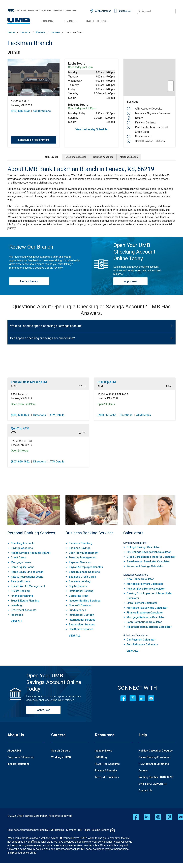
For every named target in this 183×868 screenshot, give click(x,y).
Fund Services (77, 610)
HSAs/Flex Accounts (107, 764)
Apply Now (130, 281)
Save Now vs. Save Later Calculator (148, 561)
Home (11, 32)
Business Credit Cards (82, 577)
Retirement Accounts (24, 610)
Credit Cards (18, 557)
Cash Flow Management (84, 553)
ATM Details (57, 415)
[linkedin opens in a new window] (147, 817)
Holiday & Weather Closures (156, 751)
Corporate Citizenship (21, 757)
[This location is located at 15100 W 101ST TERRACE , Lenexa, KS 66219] (135, 397)
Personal (47, 21)
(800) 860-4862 (20, 415)
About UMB (14, 751)
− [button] (171, 88)
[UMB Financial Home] (19, 21)
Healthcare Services (81, 629)
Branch (14, 52)
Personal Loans (20, 581)
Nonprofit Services (80, 605)
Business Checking (80, 543)
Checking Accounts (76, 157)
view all (17, 621)
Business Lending (80, 581)
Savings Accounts (103, 157)
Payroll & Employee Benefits (86, 567)
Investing (16, 605)
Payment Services (80, 562)
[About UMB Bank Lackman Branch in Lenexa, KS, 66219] (91, 169)
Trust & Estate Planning (25, 601)
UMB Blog (101, 757)
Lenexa (55, 32)
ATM (14, 386)
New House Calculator (140, 579)
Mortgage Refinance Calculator (146, 617)
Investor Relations (18, 764)
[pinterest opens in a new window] (169, 817)
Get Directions (42, 111)
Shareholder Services (82, 624)
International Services (82, 620)
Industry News (103, 751)
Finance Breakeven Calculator (145, 613)
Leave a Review (29, 281)
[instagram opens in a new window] (158, 817)
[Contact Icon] (151, 698)
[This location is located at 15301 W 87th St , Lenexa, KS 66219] (34, 103)
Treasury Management (83, 557)
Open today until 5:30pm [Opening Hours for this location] (82, 108)
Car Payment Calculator (141, 640)
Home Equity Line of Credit (27, 572)
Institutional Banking (81, 591)
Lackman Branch (30, 43)
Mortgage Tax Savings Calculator (147, 608)
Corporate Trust (78, 596)
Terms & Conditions (107, 777)
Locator (25, 32)
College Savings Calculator (143, 547)
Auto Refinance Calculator (142, 644)
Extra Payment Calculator (142, 603)
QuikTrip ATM (107, 382)
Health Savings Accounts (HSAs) (31, 553)
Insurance (17, 615)
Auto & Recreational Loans (27, 577)
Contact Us (125, 11)
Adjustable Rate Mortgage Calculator (149, 627)
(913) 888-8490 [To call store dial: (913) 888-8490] (20, 111)
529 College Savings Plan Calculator (149, 552)
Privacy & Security (106, 771)
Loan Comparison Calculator (144, 622)
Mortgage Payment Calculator (145, 584)
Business (70, 21)
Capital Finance (78, 586)
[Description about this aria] (91, 202)
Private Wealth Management (28, 586)
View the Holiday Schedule (91, 129)
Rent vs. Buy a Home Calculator (146, 589)
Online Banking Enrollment (154, 757)
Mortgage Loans (129, 157)
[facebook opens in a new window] (136, 817)
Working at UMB (61, 757)
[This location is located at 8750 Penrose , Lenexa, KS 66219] (48, 397)
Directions (40, 415)
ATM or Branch (103, 11)
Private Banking (20, 591)
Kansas (41, 32)
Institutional (97, 21)
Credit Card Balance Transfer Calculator (151, 557)
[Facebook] (123, 698)
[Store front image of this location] (34, 77)
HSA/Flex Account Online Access (154, 767)
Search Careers (61, 751)
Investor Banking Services (85, 601)
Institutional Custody (81, 615)
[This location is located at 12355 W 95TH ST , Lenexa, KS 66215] (48, 443)
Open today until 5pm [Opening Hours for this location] (80, 67)
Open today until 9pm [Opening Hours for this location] (23, 404)
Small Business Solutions (84, 572)
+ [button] (171, 83)
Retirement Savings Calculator (145, 566)
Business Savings (80, 548)
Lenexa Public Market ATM (29, 382)
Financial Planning (22, 596)
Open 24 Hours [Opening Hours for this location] (106, 404)
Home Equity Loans (23, 567)
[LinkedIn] (142, 698)
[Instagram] (133, 698)
